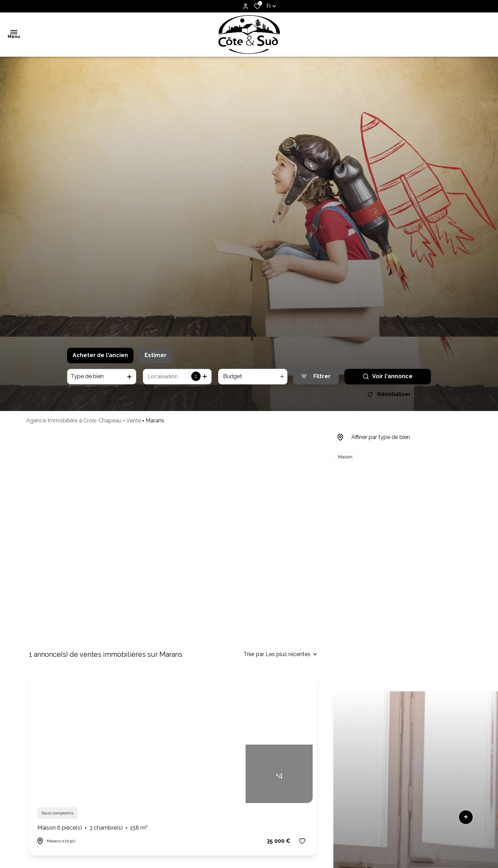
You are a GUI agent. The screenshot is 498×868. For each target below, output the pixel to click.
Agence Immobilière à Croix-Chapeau (74, 423)
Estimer (156, 355)
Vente (134, 423)
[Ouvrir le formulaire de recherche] (316, 377)
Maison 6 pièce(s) (93, 828)
